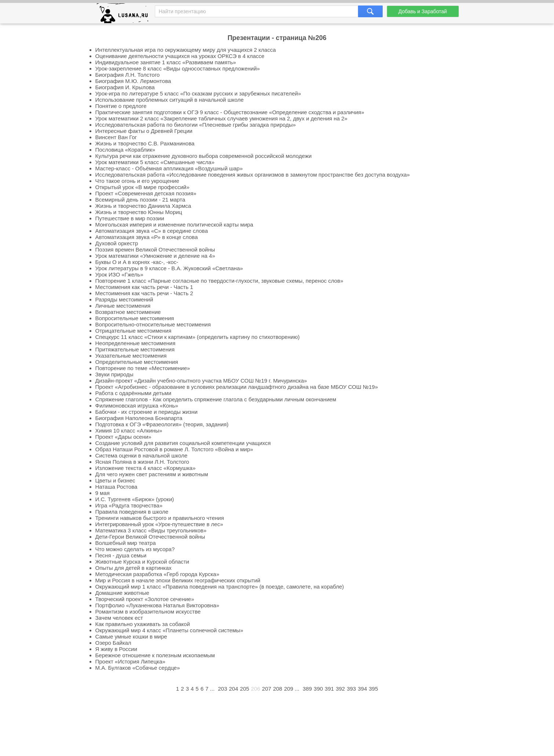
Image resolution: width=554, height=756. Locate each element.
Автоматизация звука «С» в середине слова (152, 231)
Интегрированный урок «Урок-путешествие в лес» (159, 524)
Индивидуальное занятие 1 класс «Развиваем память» (166, 62)
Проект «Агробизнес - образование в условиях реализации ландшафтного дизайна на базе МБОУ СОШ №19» (237, 387)
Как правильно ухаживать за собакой (143, 624)
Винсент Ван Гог (116, 137)
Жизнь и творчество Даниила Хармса (143, 206)
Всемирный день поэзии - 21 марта (140, 200)
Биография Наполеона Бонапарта (139, 418)
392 (340, 689)
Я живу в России (116, 649)
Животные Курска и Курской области (142, 562)
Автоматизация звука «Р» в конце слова (147, 237)
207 (267, 689)
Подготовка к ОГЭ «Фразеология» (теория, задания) (162, 424)
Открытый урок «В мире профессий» (143, 187)
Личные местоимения (123, 306)
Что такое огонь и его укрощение (137, 181)
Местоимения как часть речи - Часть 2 (144, 293)
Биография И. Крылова (125, 87)
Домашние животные (122, 593)
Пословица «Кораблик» (125, 150)
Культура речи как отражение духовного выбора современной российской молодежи (204, 156)
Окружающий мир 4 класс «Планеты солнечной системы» (169, 630)
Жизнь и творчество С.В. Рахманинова (145, 143)
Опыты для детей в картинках (134, 568)
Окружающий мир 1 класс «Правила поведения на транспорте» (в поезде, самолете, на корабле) (220, 587)
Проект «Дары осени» (123, 437)
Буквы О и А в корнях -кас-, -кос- (137, 262)
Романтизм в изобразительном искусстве (148, 612)
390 (318, 689)
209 (289, 689)
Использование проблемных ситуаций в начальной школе (170, 100)
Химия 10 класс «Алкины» (129, 431)
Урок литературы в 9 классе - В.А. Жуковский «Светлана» (169, 268)
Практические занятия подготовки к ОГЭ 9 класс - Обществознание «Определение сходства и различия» (230, 112)
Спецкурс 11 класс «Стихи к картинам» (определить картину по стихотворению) (198, 337)
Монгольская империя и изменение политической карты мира (174, 225)
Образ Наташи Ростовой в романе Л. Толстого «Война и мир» (174, 449)
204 (234, 689)
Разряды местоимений (124, 299)
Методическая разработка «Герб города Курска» (157, 574)
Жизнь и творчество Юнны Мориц (139, 212)
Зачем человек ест (119, 618)
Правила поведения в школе (132, 512)
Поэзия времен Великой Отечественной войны (155, 249)
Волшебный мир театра (126, 543)
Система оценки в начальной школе (141, 455)
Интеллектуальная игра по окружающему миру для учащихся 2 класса (186, 50)
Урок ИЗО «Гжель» (119, 274)
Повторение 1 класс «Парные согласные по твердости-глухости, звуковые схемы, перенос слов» (219, 281)
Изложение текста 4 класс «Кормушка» (145, 468)
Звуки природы (114, 374)
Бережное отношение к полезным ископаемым (155, 655)
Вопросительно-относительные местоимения (153, 324)
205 (245, 689)
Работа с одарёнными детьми (133, 393)
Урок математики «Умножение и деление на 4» (155, 256)
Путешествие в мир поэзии (130, 218)
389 (307, 689)
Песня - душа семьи (121, 555)
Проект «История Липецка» (130, 661)
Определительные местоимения (137, 362)
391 (329, 689)
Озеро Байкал (113, 643)
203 (223, 689)
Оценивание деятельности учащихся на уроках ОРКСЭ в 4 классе (180, 56)
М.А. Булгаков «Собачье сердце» (138, 668)
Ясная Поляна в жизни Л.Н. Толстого (142, 462)
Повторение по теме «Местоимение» (143, 368)
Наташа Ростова (116, 487)
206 (256, 689)
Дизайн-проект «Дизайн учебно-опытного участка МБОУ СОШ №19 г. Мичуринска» (201, 381)
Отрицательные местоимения (134, 331)
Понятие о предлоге (121, 106)
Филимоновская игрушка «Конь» (137, 406)
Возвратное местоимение (128, 312)
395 (373, 689)
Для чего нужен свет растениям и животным (152, 474)
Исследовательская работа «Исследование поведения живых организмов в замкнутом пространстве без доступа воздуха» (253, 175)
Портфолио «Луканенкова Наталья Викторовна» (157, 605)
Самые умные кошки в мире (131, 636)
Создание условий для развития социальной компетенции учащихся (183, 443)
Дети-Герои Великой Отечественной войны (150, 537)
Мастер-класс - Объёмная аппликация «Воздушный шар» (169, 168)
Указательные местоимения (131, 356)
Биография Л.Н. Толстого (128, 75)
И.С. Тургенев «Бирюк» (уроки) (135, 499)
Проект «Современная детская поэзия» (146, 193)
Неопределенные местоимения (136, 343)
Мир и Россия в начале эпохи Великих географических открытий (178, 580)
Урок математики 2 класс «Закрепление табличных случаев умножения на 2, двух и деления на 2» (221, 118)
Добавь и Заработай (423, 11)
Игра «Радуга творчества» (129, 505)
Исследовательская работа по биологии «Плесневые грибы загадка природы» (196, 125)
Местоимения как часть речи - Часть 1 (144, 287)
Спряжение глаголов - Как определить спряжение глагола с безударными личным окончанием (216, 399)
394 (362, 689)
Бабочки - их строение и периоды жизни (147, 412)
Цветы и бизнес (115, 480)
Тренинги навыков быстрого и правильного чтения (160, 518)
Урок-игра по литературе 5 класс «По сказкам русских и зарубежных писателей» (198, 93)
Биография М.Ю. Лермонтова (133, 81)
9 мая (103, 493)
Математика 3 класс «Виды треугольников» (151, 530)
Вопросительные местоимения (135, 318)
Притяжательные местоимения (135, 349)
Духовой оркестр (117, 243)
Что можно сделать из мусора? (135, 549)
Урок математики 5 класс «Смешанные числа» (155, 162)
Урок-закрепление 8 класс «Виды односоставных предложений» (178, 68)
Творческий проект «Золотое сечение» (145, 599)
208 (278, 689)
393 (351, 689)
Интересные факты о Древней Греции (144, 131)
